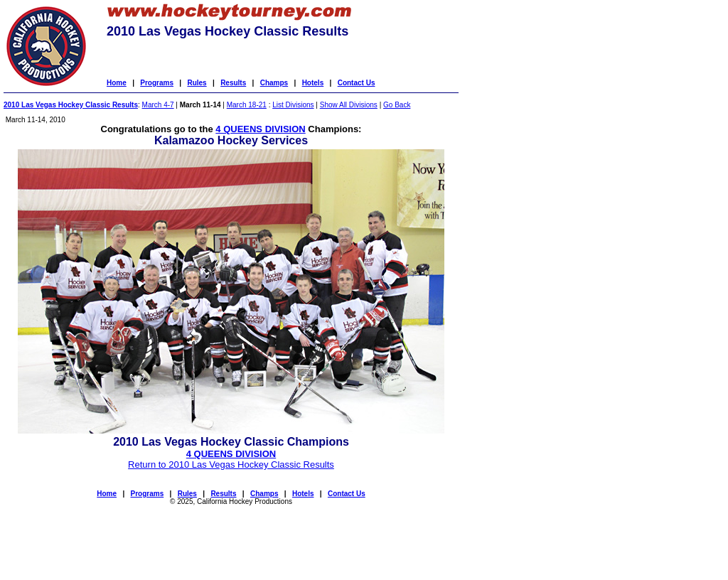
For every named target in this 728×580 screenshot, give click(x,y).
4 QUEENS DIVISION (260, 129)
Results (233, 83)
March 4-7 (158, 105)
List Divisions (293, 105)
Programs (157, 83)
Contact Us (357, 83)
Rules (197, 83)
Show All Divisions (349, 105)
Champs (274, 83)
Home (117, 83)
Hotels (313, 83)
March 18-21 (247, 105)
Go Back (397, 105)
